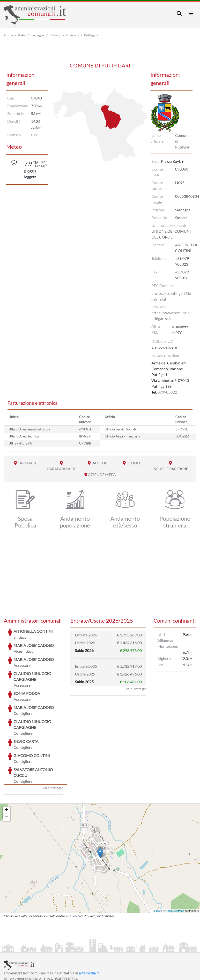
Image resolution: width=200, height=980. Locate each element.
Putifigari (91, 35)
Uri (160, 665)
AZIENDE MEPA (102, 474)
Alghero (164, 658)
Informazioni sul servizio (24, 948)
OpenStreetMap (175, 874)
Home (8, 35)
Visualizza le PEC (180, 330)
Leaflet (157, 874)
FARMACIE (27, 463)
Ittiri (161, 634)
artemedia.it (89, 936)
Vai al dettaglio (53, 751)
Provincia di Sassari (64, 35)
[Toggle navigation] (179, 13)
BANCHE (99, 463)
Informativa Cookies (99, 948)
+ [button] (7, 774)
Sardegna (38, 35)
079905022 (167, 392)
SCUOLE (134, 463)
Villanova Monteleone (168, 643)
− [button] (7, 781)
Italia (22, 35)
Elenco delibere (164, 347)
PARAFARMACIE (62, 469)
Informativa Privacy (63, 948)
